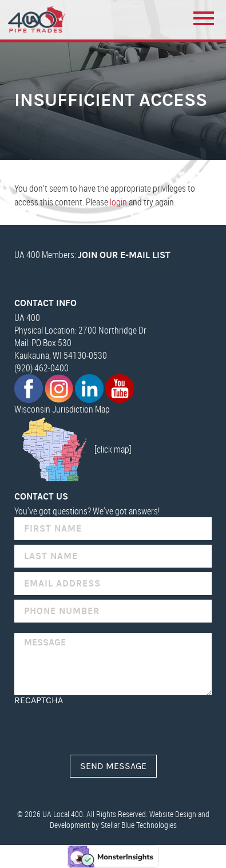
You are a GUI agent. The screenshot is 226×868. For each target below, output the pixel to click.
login (118, 202)
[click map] (73, 449)
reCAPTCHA (39, 700)
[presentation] (101, 728)
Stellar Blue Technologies (139, 825)
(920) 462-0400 (41, 368)
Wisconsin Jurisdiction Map (62, 409)
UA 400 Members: (92, 255)
